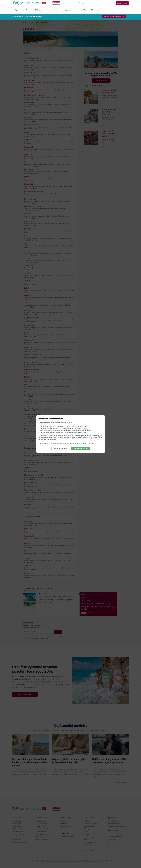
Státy (15, 10)
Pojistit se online (122, 3)
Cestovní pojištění (66, 10)
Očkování (24, 10)
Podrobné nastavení (61, 449)
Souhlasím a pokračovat (80, 449)
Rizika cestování (52, 10)
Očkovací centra (96, 10)
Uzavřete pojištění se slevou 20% (114, 17)
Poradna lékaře (82, 10)
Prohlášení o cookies (87, 443)
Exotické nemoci (38, 10)
